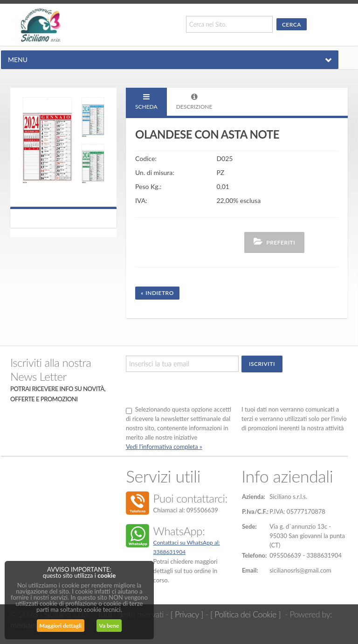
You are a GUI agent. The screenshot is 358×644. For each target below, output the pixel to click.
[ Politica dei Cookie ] (245, 614)
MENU (18, 59)
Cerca (292, 24)
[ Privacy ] (187, 614)
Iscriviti (262, 364)
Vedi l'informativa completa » (164, 447)
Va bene (109, 626)
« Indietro (157, 293)
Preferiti (274, 242)
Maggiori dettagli (61, 626)
